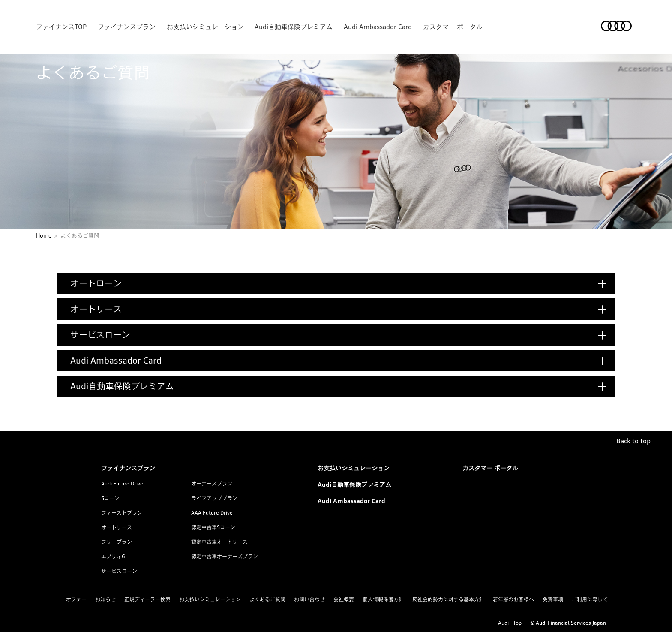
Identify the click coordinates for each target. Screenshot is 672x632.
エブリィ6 (113, 556)
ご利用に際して (590, 599)
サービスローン (119, 571)
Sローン (110, 498)
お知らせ (105, 599)
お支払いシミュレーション (205, 27)
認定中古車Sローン (213, 527)
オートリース (117, 527)
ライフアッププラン (214, 498)
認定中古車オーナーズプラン (225, 556)
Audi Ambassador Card (378, 27)
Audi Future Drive (122, 483)
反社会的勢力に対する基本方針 (448, 599)
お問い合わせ (309, 599)
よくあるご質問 (267, 599)
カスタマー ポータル (453, 27)
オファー (76, 599)
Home (44, 235)
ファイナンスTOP (61, 27)
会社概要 (344, 599)
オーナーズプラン (212, 483)
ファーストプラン (122, 513)
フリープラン (117, 542)
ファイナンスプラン (127, 27)
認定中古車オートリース (219, 542)
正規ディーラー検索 (147, 599)
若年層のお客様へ (513, 599)
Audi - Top (510, 623)
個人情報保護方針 (383, 599)
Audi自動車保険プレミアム (294, 27)
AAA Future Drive (212, 513)
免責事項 (553, 599)
